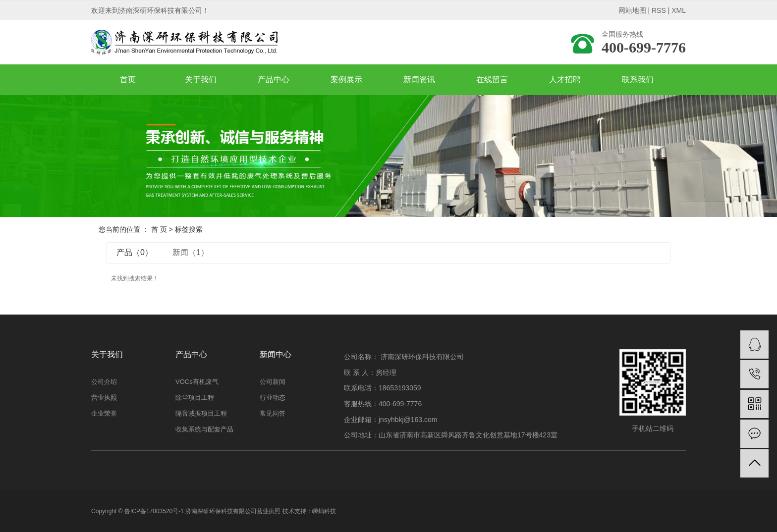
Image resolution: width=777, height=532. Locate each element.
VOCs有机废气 (197, 382)
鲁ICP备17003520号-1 (154, 511)
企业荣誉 (104, 413)
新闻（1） (191, 252)
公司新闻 (273, 382)
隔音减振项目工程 (201, 413)
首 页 (159, 229)
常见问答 (273, 413)
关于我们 (201, 80)
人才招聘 (565, 80)
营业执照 (104, 398)
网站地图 (632, 10)
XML (679, 10)
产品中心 (274, 80)
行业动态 (273, 398)
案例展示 (346, 80)
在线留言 (492, 80)
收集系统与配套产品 (204, 429)
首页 (128, 80)
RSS (659, 10)
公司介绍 (104, 382)
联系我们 (638, 80)
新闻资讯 (419, 80)
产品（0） (135, 252)
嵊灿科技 (324, 511)
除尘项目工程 (195, 398)
